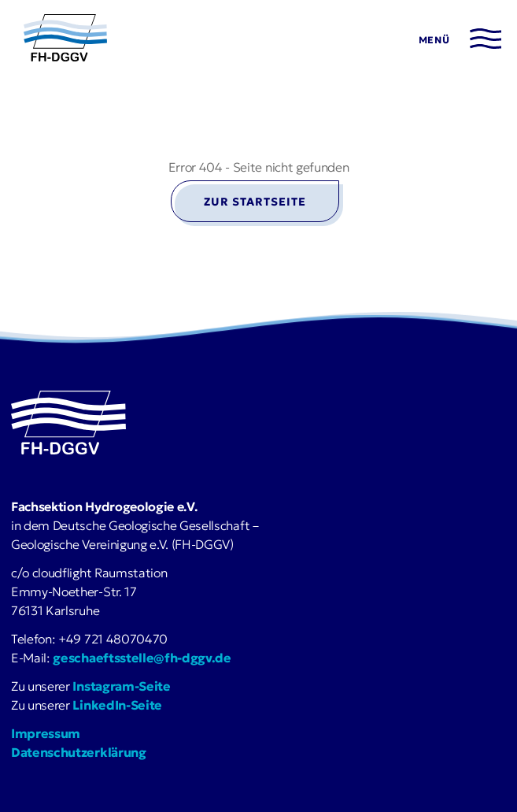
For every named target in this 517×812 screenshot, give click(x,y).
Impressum (46, 733)
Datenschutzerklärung (79, 752)
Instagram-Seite (121, 686)
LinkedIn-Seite (117, 705)
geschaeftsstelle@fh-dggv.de (142, 658)
